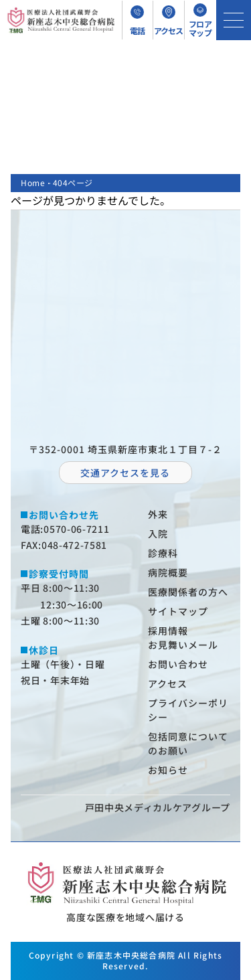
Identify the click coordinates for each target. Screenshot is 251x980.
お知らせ (168, 770)
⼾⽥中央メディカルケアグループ (158, 807)
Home (33, 182)
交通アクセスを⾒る (125, 473)
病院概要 (168, 572)
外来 (158, 514)
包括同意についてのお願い (188, 743)
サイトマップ (178, 611)
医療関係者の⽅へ (188, 592)
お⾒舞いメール (183, 645)
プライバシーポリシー (188, 710)
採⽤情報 (168, 631)
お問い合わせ (178, 664)
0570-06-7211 (76, 529)
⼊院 (158, 534)
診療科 (163, 553)
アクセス (168, 683)
